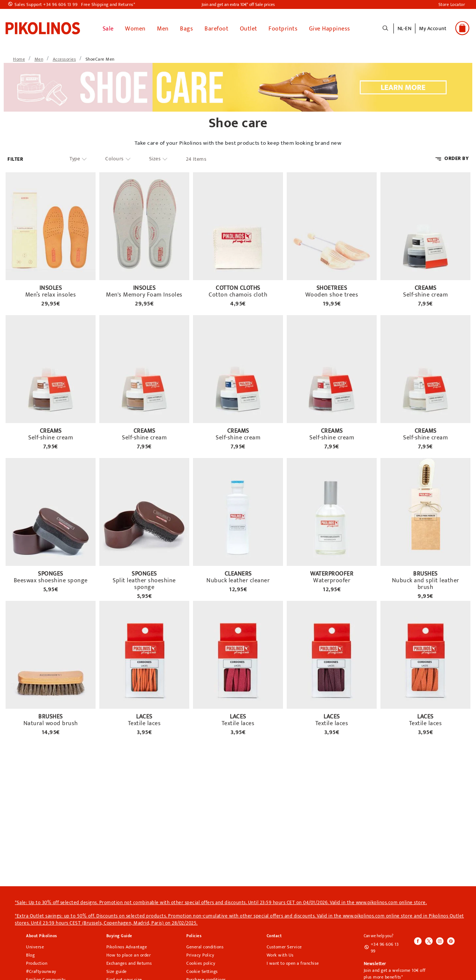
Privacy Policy (200, 954)
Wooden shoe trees (332, 294)
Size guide (117, 970)
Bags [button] (186, 27)
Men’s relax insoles (51, 294)
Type (75, 157)
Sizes (155, 157)
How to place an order (129, 954)
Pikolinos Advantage (127, 945)
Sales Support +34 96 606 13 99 (46, 4)
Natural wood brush (51, 722)
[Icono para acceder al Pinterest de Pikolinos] (450, 940)
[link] (43, 27)
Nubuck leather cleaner (238, 579)
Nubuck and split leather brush (426, 583)
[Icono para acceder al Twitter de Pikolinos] (429, 940)
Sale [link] (108, 27)
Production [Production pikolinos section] (37, 962)
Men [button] (163, 27)
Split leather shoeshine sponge (144, 583)
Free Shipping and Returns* (108, 4)
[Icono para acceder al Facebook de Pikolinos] (418, 940)
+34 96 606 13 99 (385, 946)
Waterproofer (332, 579)
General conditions (205, 945)
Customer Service (284, 945)
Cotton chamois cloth (238, 294)
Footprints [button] (283, 27)
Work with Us (280, 954)
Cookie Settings (202, 970)
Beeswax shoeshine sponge (51, 579)
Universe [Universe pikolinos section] (35, 945)
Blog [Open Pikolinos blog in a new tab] (30, 954)
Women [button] (135, 27)
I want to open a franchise (293, 962)
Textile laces (144, 722)
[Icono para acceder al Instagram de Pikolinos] (440, 940)
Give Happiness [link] (330, 27)
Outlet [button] (249, 27)
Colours (115, 157)
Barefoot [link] (216, 27)
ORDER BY (456, 157)
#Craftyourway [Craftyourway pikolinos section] (41, 970)
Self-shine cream (425, 294)
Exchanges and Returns (129, 962)
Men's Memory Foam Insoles (144, 294)
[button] (433, 32)
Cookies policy (201, 962)
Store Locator (452, 4)
